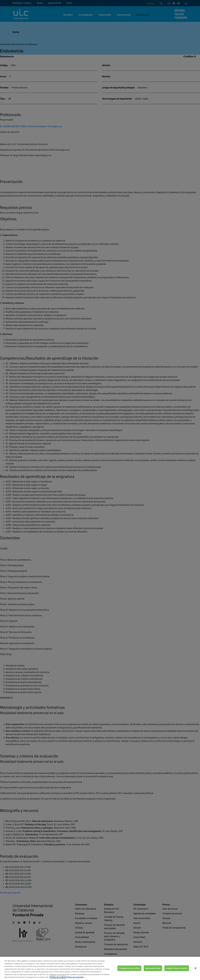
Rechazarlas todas (153, 971)
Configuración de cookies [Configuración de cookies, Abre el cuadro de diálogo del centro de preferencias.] (129, 971)
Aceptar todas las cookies (177, 971)
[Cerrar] (196, 971)
